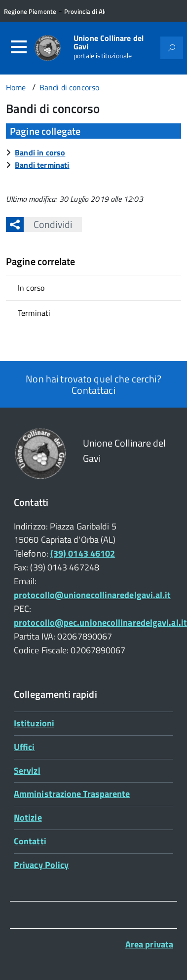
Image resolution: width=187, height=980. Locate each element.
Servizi (27, 771)
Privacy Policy (41, 865)
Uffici (24, 747)
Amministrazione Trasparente (72, 794)
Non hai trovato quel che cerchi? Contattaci (93, 384)
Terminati (34, 313)
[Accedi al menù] (19, 47)
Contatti (30, 841)
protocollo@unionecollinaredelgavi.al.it (93, 595)
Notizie (28, 817)
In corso (31, 288)
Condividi (48, 224)
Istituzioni (34, 723)
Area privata (149, 944)
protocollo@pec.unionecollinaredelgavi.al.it (100, 622)
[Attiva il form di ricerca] (172, 48)
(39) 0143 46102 (83, 553)
